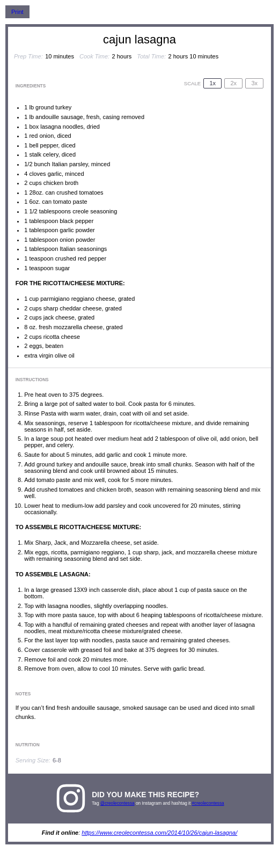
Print (17, 12)
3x (254, 83)
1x (212, 83)
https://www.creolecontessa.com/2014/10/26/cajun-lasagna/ (159, 833)
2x (233, 83)
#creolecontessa (208, 803)
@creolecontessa (118, 803)
